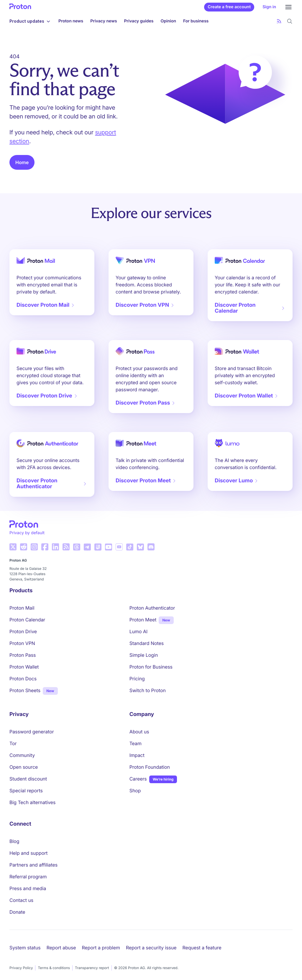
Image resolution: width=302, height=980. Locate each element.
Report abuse (61, 948)
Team (136, 743)
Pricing (137, 679)
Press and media (28, 888)
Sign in (269, 7)
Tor (13, 743)
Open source (24, 767)
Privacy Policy (21, 968)
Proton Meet (143, 620)
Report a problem (101, 948)
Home (22, 162)
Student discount (28, 779)
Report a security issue (151, 948)
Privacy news (104, 21)
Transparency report (92, 968)
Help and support (29, 853)
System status (25, 948)
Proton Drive (23, 631)
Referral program (28, 877)
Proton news (71, 21)
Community (22, 755)
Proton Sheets (25, 690)
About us (139, 732)
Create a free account (229, 7)
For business (196, 21)
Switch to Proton (148, 690)
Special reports (26, 791)
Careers (138, 779)
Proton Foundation (150, 767)
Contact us (21, 900)
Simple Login (144, 655)
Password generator (32, 732)
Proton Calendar (27, 620)
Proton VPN (22, 643)
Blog (14, 841)
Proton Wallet (24, 667)
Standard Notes (147, 643)
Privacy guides (139, 21)
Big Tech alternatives (32, 802)
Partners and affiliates (33, 865)
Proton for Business (151, 667)
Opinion (168, 21)
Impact (137, 755)
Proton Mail (22, 608)
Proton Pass (23, 655)
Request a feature (202, 948)
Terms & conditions (54, 968)
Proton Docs (23, 679)
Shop (135, 791)
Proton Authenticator (152, 608)
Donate (17, 912)
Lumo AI (138, 631)
